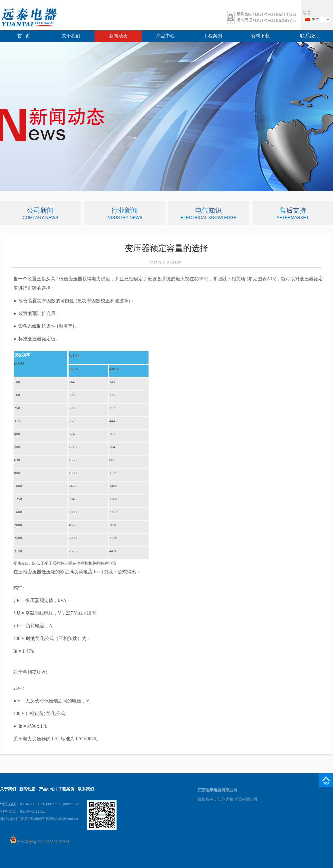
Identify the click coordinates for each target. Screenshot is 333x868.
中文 (316, 19)
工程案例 (213, 36)
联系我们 (309, 36)
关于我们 (71, 36)
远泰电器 (28, 18)
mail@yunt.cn (67, 819)
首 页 (24, 36)
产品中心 (166, 36)
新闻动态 (118, 36)
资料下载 (260, 36)
